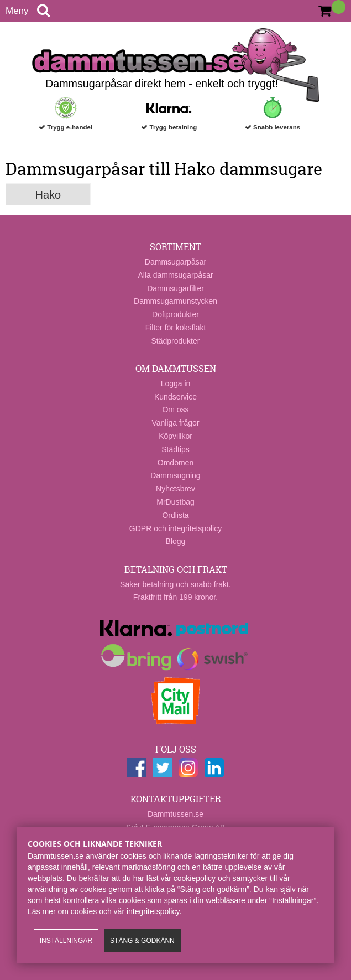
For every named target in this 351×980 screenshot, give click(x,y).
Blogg (176, 541)
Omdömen (175, 463)
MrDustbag (175, 502)
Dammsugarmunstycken (175, 301)
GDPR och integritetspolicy (175, 528)
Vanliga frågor (175, 423)
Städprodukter (176, 341)
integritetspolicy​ (153, 911)
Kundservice (175, 397)
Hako (48, 195)
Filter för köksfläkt (176, 328)
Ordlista (175, 515)
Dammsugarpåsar (175, 262)
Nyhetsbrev (175, 489)
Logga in (176, 383)
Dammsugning (175, 475)
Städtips (175, 449)
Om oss (175, 409)
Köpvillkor (175, 436)
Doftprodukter (175, 314)
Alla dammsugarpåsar (175, 275)
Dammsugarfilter (175, 288)
